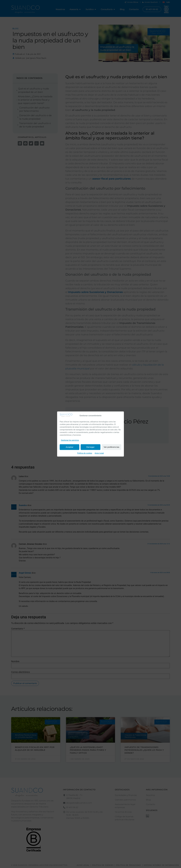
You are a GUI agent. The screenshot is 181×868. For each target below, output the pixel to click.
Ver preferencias (112, 447)
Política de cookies (85, 453)
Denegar (90, 447)
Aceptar (70, 447)
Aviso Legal (99, 453)
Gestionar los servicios (70, 440)
